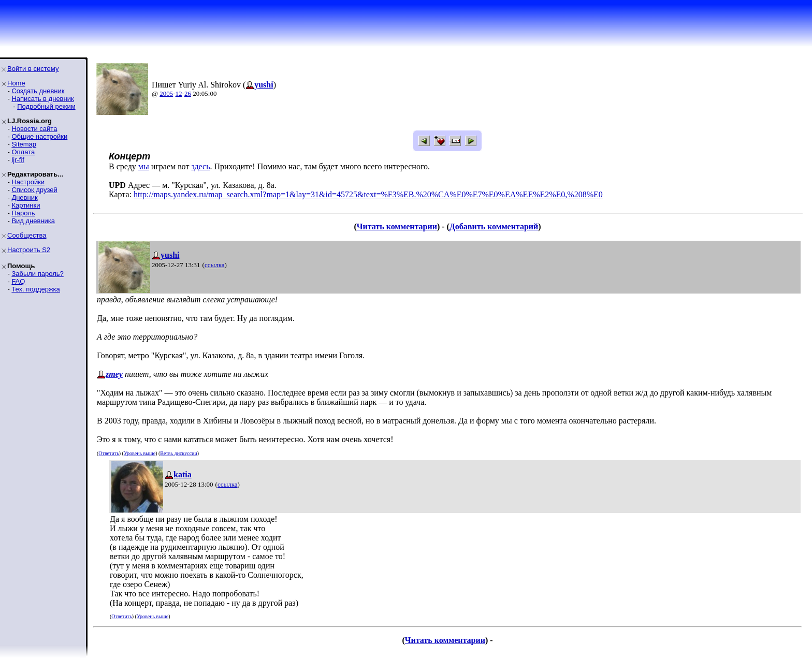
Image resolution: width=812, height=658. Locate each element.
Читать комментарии (397, 226)
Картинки (26, 205)
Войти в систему (33, 69)
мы (144, 166)
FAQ (18, 281)
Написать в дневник (42, 99)
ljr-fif (18, 160)
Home (16, 83)
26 (188, 93)
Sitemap (24, 144)
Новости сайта (34, 129)
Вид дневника (33, 221)
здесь (200, 166)
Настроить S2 (29, 250)
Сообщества (27, 235)
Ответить (108, 453)
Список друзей (34, 190)
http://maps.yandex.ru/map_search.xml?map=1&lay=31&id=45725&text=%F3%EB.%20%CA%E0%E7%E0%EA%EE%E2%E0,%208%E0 (368, 194)
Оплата (23, 152)
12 (179, 93)
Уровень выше (140, 453)
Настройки (28, 182)
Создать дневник (38, 91)
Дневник (24, 198)
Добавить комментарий (494, 226)
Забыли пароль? (37, 274)
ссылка (215, 265)
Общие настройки (39, 136)
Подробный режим (46, 106)
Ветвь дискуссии (178, 453)
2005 (166, 93)
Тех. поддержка (35, 289)
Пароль (23, 213)
